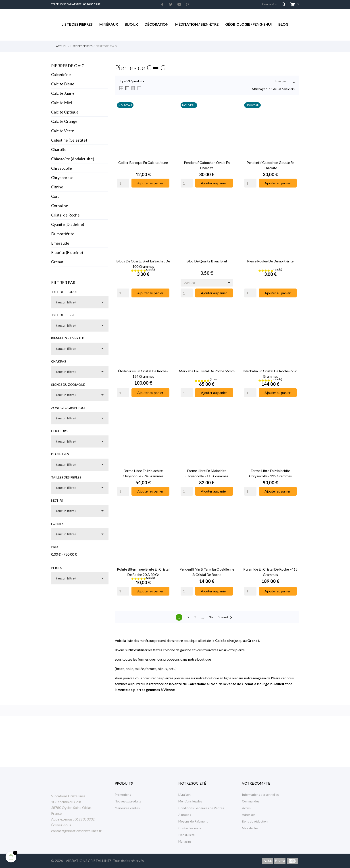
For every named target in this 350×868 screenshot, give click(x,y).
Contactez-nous (190, 828)
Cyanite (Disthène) (68, 224)
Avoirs (246, 808)
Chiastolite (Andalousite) (73, 159)
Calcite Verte (63, 131)
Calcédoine (61, 74)
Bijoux (131, 24)
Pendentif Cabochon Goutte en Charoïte (270, 165)
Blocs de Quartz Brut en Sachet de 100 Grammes (143, 264)
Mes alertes (250, 828)
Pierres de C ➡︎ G (68, 66)
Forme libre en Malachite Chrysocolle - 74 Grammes (143, 473)
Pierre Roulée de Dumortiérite (270, 261)
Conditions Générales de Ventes (201, 808)
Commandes (251, 801)
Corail (56, 196)
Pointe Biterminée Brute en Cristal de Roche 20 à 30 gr (143, 572)
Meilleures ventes (127, 808)
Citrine (57, 187)
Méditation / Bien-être (197, 24)
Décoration (157, 24)
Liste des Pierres (77, 24)
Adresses (249, 815)
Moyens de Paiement (193, 821)
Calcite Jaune (63, 93)
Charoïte (59, 149)
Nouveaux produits (128, 801)
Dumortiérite (63, 234)
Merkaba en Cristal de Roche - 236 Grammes (270, 374)
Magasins (185, 841)
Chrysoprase (62, 177)
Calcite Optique (65, 112)
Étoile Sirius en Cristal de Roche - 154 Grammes (143, 374)
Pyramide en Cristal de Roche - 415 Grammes (270, 572)
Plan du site (186, 835)
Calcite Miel (61, 103)
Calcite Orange (64, 121)
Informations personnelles (260, 795)
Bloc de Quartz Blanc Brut (207, 261)
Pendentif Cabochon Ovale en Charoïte (207, 165)
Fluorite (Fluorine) (67, 252)
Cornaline (60, 206)
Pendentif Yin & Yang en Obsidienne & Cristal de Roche (207, 572)
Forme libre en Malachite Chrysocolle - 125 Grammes (270, 473)
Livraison (184, 795)
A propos (185, 815)
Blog (283, 24)
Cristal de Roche (65, 215)
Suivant (226, 617)
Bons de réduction (255, 821)
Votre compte (256, 783)
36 (211, 617)
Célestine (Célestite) (69, 140)
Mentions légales (190, 801)
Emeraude (60, 243)
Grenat (57, 262)
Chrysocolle (61, 168)
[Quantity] (123, 183)
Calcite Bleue (63, 84)
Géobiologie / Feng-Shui (248, 24)
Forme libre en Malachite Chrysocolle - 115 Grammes (207, 473)
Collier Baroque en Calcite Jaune (143, 162)
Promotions (123, 795)
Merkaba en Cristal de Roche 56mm (207, 371)
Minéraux (109, 24)
